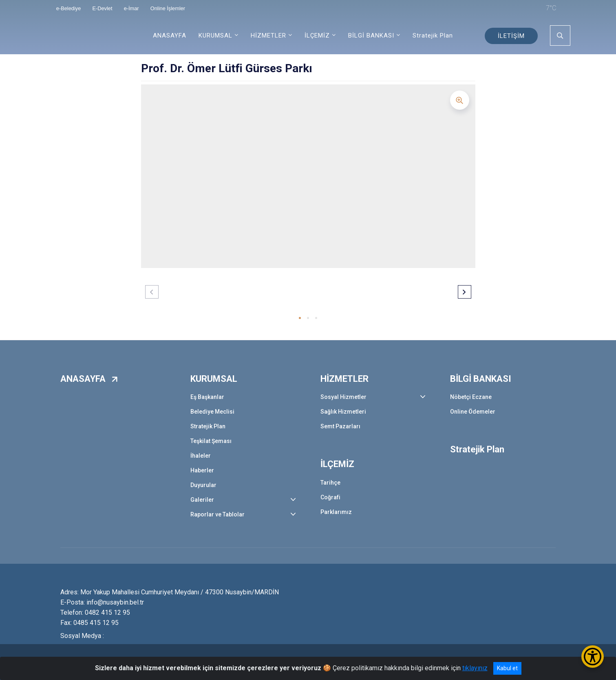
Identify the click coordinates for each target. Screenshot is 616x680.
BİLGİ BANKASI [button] (371, 35)
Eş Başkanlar (207, 397)
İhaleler (201, 456)
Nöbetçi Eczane (471, 397)
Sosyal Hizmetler (343, 397)
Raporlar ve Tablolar (217, 514)
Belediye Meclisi (212, 412)
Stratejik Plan (433, 35)
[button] (300, 318)
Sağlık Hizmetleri (343, 412)
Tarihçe (330, 483)
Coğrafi (330, 497)
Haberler (202, 470)
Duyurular (203, 485)
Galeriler (202, 500)
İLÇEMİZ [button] (317, 35)
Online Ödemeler (473, 412)
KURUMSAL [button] (215, 35)
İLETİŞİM (511, 36)
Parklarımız (336, 512)
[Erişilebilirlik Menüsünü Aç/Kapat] (593, 657)
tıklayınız (475, 668)
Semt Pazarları (340, 426)
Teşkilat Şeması (211, 441)
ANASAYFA (170, 35)
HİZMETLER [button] (268, 35)
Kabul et (507, 668)
